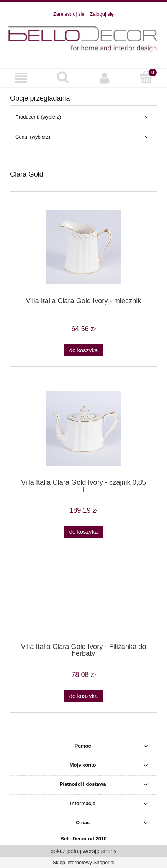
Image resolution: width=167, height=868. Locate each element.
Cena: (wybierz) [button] (33, 137)
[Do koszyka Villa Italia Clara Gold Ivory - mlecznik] (83, 351)
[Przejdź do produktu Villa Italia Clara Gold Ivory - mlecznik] (83, 247)
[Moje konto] (104, 78)
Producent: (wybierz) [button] (38, 117)
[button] (21, 78)
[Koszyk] (146, 77)
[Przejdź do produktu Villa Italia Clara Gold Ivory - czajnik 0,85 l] (83, 428)
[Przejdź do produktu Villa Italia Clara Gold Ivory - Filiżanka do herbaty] (83, 601)
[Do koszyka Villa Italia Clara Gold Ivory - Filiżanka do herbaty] (83, 696)
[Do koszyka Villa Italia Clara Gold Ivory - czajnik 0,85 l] (83, 532)
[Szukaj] (63, 77)
